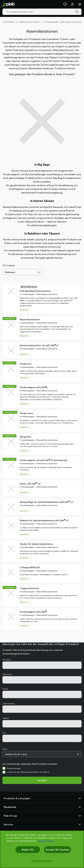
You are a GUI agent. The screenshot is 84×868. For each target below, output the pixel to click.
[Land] (42, 754)
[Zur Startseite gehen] (9, 4)
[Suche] (78, 12)
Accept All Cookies (57, 850)
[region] (42, 849)
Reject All (28, 850)
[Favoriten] (65, 4)
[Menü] (80, 4)
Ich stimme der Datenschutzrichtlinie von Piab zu (28, 772)
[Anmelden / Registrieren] (72, 4)
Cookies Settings (42, 861)
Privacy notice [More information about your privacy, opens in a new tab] (46, 841)
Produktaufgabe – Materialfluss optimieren (63, 22)
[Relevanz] (22, 272)
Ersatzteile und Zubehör (29, 22)
